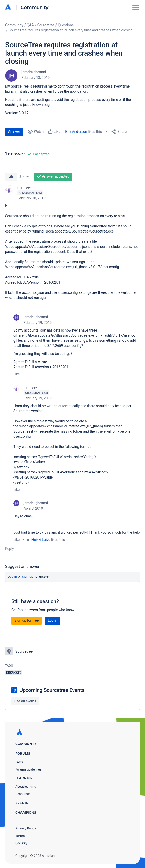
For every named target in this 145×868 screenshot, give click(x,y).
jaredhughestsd (34, 72)
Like (16, 374)
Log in (12, 576)
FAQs (19, 762)
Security (21, 843)
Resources (23, 794)
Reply (9, 549)
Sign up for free (26, 620)
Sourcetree (46, 25)
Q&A (30, 25)
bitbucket (13, 672)
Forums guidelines (28, 769)
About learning (26, 786)
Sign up (28, 576)
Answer (14, 131)
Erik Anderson (76, 132)
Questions (66, 25)
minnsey (24, 187)
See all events (25, 701)
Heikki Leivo (41, 540)
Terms (20, 836)
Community (35, 7)
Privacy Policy (26, 828)
